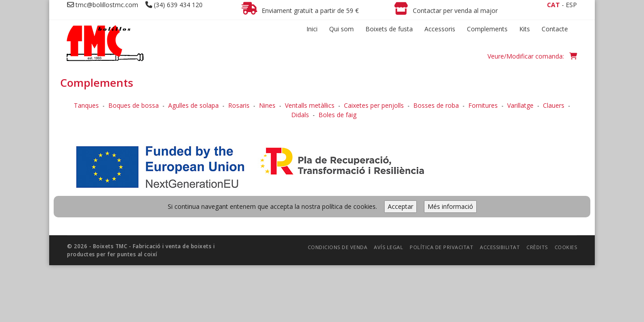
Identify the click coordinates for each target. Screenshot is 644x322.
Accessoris (440, 29)
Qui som (341, 29)
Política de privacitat (441, 182)
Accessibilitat (500, 182)
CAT (553, 5)
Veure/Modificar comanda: (532, 56)
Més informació (450, 142)
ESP (571, 5)
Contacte (555, 29)
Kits (525, 29)
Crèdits (537, 182)
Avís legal (388, 182)
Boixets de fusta (389, 29)
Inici (312, 29)
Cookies (566, 182)
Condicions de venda (338, 182)
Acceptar (400, 142)
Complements (487, 29)
